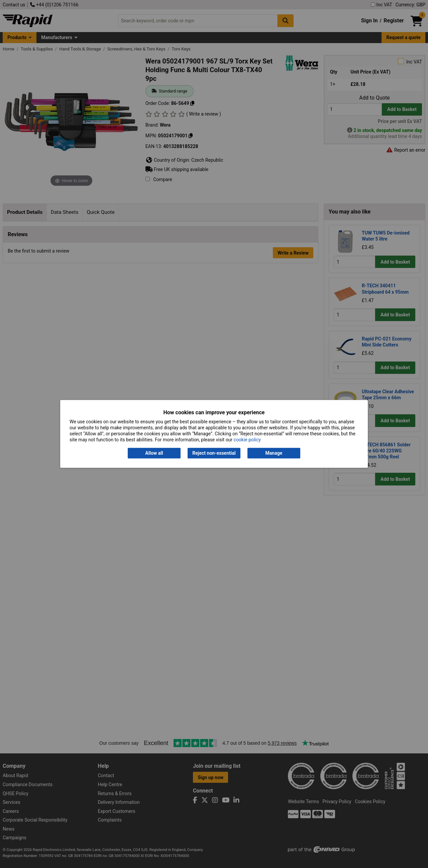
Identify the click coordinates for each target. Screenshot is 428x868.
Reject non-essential (214, 453)
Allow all (154, 453)
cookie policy (247, 440)
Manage (274, 453)
